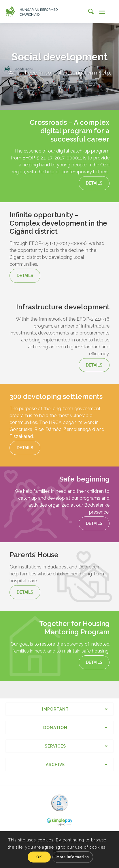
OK (39, 857)
